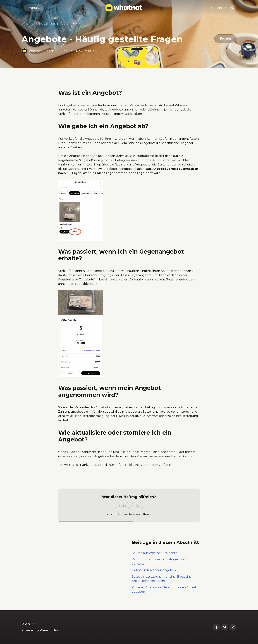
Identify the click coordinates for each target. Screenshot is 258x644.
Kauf (79, 24)
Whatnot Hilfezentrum (38, 24)
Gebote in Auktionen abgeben (154, 570)
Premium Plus (50, 630)
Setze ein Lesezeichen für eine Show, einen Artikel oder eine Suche (163, 579)
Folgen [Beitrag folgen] (225, 39)
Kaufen (65, 24)
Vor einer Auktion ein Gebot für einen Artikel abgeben (164, 589)
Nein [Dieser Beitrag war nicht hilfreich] (122, 506)
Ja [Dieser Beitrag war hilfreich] (137, 506)
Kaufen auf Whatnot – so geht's (155, 553)
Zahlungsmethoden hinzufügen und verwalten (159, 562)
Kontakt (34, 8)
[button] (218, 8)
